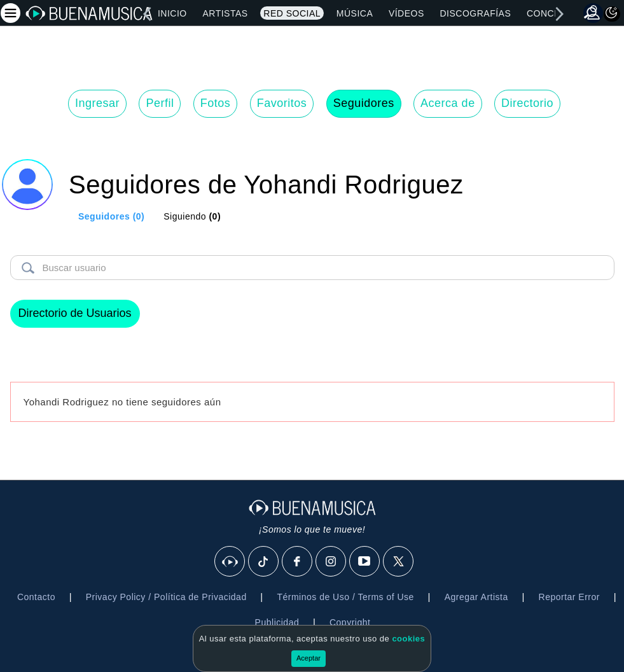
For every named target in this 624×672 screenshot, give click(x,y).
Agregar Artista (476, 597)
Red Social (292, 13)
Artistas (225, 13)
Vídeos (406, 13)
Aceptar (309, 658)
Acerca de (448, 103)
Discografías (475, 13)
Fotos (216, 103)
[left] (147, 14)
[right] (560, 14)
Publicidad (277, 622)
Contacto (36, 597)
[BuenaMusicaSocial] (230, 562)
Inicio (172, 13)
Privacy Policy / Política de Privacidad (166, 597)
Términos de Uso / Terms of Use (345, 597)
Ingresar (97, 103)
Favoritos (282, 103)
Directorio (527, 103)
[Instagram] (331, 562)
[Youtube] (365, 562)
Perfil (160, 103)
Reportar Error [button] (569, 597)
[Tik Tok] (264, 562)
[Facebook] (298, 562)
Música (355, 13)
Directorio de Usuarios (75, 313)
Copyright (350, 622)
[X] (399, 562)
